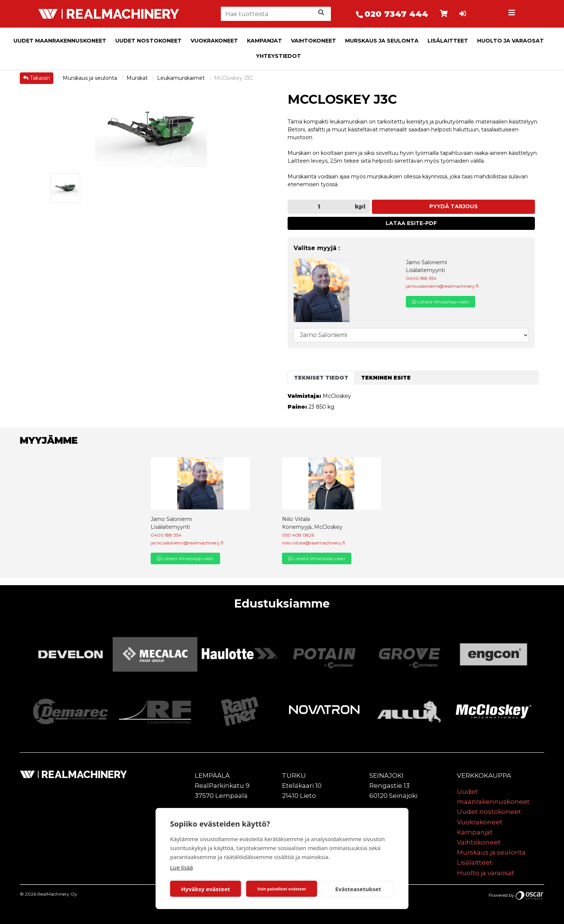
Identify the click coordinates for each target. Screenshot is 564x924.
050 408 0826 (298, 535)
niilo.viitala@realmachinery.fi (314, 543)
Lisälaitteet (448, 41)
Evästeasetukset (358, 889)
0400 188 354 (421, 278)
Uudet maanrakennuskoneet (60, 41)
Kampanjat (264, 41)
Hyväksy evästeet (206, 889)
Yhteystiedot (278, 56)
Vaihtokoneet (314, 41)
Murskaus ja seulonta (382, 41)
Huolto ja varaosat (510, 41)
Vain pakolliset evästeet (281, 889)
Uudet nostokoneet (148, 41)
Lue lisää (181, 867)
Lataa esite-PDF (411, 223)
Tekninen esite (386, 378)
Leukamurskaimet (182, 78)
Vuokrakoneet (214, 41)
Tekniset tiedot (321, 378)
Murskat (138, 78)
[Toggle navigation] (513, 14)
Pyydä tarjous (454, 206)
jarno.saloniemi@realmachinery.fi (442, 286)
